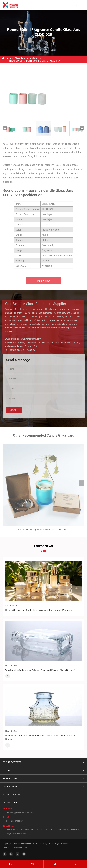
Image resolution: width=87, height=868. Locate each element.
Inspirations (11, 787)
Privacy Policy (20, 848)
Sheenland (10, 779)
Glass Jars (20, 58)
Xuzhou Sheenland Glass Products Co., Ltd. (32, 844)
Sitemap (6, 848)
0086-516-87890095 (24, 350)
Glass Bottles (12, 762)
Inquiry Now (44, 282)
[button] (5, 128)
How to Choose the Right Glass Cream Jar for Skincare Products (38, 610)
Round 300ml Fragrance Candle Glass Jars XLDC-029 (35, 61)
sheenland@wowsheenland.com (25, 339)
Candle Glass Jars (37, 58)
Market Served (12, 795)
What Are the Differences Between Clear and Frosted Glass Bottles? (40, 670)
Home (9, 58)
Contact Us (10, 803)
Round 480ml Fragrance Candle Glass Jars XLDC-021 (43, 531)
